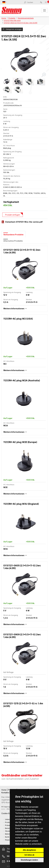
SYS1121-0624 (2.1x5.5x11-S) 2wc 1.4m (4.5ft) (21, 23)
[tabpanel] (25, 507)
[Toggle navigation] (44, 10)
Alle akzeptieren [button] (29, 850)
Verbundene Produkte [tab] (13, 235)
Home (4, 18)
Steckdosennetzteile (26, 18)
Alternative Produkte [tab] (13, 241)
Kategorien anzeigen (12, 29)
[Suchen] (34, 2)
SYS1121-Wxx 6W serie (12, 20)
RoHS (7, 837)
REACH (8, 834)
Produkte (12, 18)
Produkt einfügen (13, 215)
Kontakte (5, 793)
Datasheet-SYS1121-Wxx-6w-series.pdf (24, 222)
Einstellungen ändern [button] (29, 860)
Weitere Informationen (14, 309)
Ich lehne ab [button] (29, 855)
